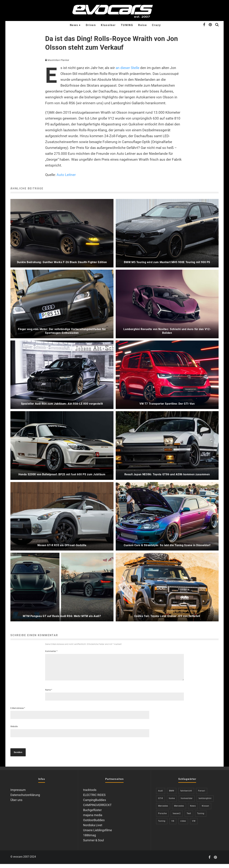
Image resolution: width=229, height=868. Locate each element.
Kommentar (51, 651)
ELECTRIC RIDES (94, 799)
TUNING (127, 25)
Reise (143, 25)
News (74, 25)
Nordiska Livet (93, 829)
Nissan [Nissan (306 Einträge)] (205, 810)
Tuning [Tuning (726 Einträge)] (201, 817)
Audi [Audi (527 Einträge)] (161, 795)
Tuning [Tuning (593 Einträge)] (162, 825)
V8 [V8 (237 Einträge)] (173, 825)
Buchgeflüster (92, 814)
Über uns (16, 804)
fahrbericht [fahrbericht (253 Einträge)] (186, 795)
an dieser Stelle (128, 68)
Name (49, 694)
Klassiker (108, 25)
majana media (93, 819)
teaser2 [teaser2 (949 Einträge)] (177, 817)
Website (14, 730)
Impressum (18, 794)
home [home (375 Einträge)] (172, 802)
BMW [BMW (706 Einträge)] (172, 795)
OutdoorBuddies (94, 824)
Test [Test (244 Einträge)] (189, 817)
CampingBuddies (95, 804)
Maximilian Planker (57, 60)
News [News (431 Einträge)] (193, 810)
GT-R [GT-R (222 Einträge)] (161, 802)
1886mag (89, 839)
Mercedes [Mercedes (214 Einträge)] (179, 810)
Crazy (156, 25)
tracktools (90, 794)
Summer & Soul (93, 844)
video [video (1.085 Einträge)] (183, 825)
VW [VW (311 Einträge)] (194, 825)
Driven (91, 25)
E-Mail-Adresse (18, 712)
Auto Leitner (66, 175)
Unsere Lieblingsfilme (98, 834)
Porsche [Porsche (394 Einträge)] (162, 817)
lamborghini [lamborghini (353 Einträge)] (205, 802)
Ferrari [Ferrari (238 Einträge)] (202, 795)
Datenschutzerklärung (25, 799)
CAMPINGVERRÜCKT (97, 809)
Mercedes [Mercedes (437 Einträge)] (163, 810)
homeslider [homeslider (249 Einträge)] (187, 802)
